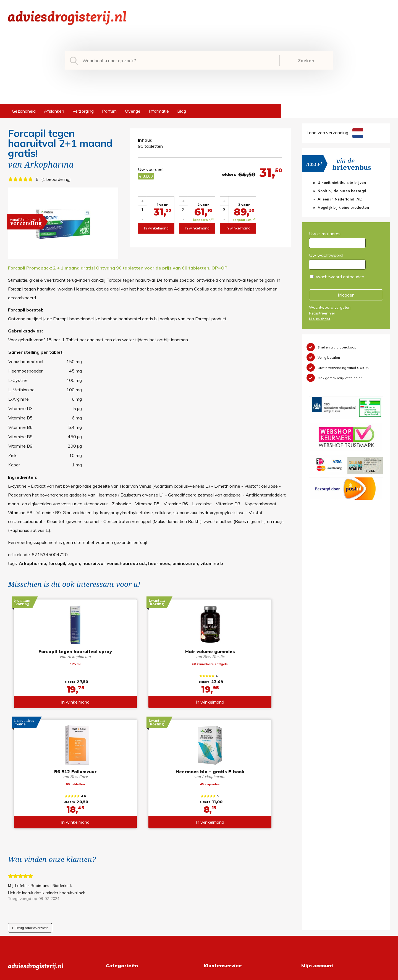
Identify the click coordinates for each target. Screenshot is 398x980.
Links (209, 899)
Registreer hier (322, 313)
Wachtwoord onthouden (340, 277)
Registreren (313, 864)
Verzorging (83, 111)
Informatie (159, 111)
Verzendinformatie (222, 881)
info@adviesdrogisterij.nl (32, 864)
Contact (212, 890)
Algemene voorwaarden (228, 864)
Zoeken (306, 60)
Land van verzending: (335, 133)
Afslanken (54, 111)
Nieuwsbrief (320, 319)
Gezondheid (24, 111)
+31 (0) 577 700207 (29, 873)
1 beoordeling (56, 179)
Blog (182, 111)
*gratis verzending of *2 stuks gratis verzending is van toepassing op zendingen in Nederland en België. (199, 974)
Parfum (109, 111)
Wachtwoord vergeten (330, 307)
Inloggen (346, 295)
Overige (133, 111)
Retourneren (216, 873)
